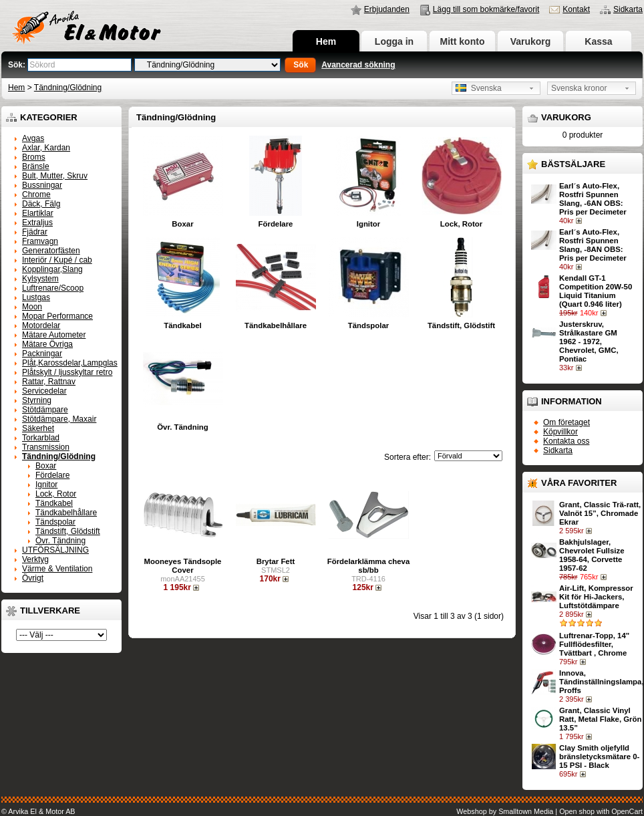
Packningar (42, 354)
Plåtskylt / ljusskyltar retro (67, 372)
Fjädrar (35, 232)
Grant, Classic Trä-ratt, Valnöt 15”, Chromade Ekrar (600, 513)
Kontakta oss (566, 441)
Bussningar (42, 185)
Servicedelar (44, 391)
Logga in (394, 41)
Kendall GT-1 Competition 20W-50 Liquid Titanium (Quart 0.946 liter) (596, 291)
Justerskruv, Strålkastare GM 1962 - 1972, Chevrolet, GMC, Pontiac (589, 342)
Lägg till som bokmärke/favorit (486, 9)
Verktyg (35, 559)
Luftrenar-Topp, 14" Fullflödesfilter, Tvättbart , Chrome (594, 644)
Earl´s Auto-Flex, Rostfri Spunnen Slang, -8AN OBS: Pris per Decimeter (593, 245)
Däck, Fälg (41, 204)
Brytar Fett (276, 561)
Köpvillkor (560, 432)
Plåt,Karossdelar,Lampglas (70, 363)
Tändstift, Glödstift (68, 531)
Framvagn (40, 241)
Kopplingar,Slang (52, 269)
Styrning (37, 400)
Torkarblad (41, 438)
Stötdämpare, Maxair (59, 419)
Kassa (598, 41)
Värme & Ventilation (57, 569)
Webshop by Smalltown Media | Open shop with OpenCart (549, 811)
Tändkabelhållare (66, 513)
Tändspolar (55, 522)
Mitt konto (463, 41)
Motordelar (41, 325)
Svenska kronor (579, 88)
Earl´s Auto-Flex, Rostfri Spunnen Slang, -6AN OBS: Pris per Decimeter (593, 199)
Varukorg (531, 41)
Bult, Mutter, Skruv (55, 176)
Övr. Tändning (60, 541)
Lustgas (36, 297)
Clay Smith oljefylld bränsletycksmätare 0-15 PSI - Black (599, 757)
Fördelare (52, 475)
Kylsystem (40, 279)
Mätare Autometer (54, 335)
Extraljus (37, 223)
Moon (32, 307)
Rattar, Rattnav (49, 382)
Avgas (33, 138)
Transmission (46, 447)
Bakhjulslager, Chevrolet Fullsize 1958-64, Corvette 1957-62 (592, 555)
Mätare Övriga (47, 344)
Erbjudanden (387, 9)
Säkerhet (38, 428)
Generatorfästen (51, 251)
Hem (326, 41)
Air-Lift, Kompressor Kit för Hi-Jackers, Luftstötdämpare (596, 597)
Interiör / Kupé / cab (57, 260)
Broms (34, 157)
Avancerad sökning (358, 65)
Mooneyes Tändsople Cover (183, 566)
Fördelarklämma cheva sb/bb (368, 566)
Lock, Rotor (56, 494)
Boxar (46, 466)
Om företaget (567, 422)
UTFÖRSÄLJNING (55, 550)
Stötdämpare (45, 410)
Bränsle (36, 166)
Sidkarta (628, 9)
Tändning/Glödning (68, 88)
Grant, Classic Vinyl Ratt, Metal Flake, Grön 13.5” (600, 719)
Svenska (479, 88)
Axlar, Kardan (46, 148)
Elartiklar (38, 213)
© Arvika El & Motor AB (38, 811)
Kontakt (576, 9)
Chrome (36, 194)
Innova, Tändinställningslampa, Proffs (602, 682)
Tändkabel (54, 503)
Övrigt (33, 578)
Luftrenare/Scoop (53, 288)
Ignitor (46, 485)
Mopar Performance (57, 316)
